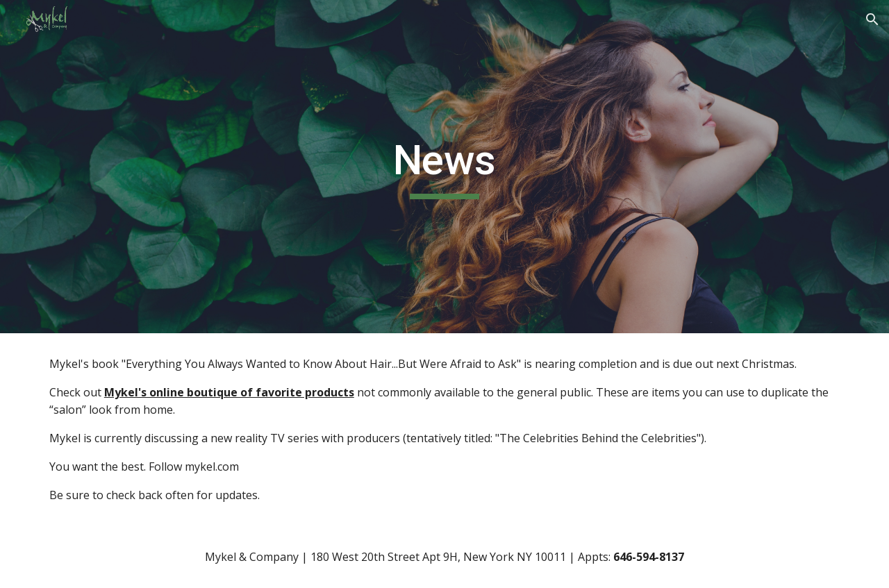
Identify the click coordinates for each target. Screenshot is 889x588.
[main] (444, 167)
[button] (872, 19)
